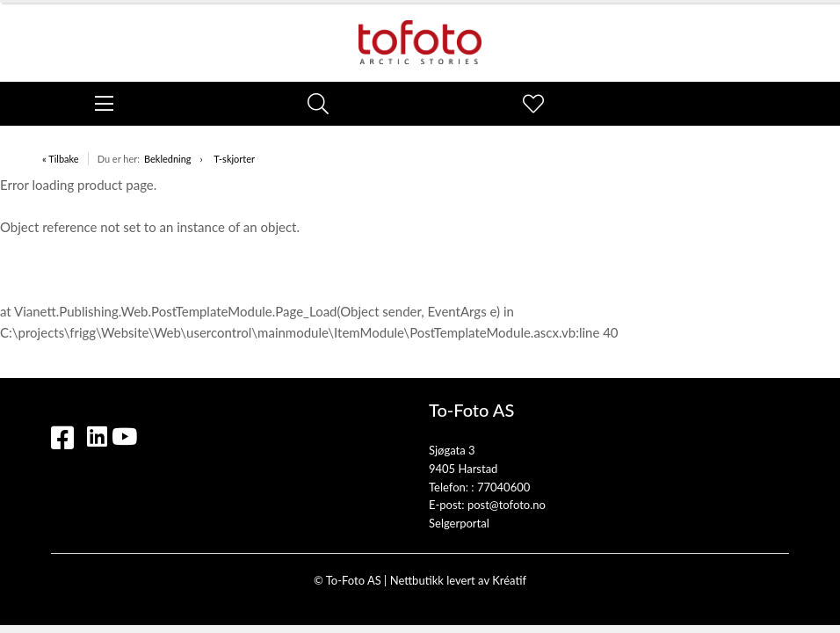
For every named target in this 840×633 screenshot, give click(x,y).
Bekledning (168, 159)
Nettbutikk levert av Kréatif (458, 580)
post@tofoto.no (507, 505)
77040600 (503, 487)
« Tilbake (61, 159)
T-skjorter (234, 159)
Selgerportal (459, 523)
